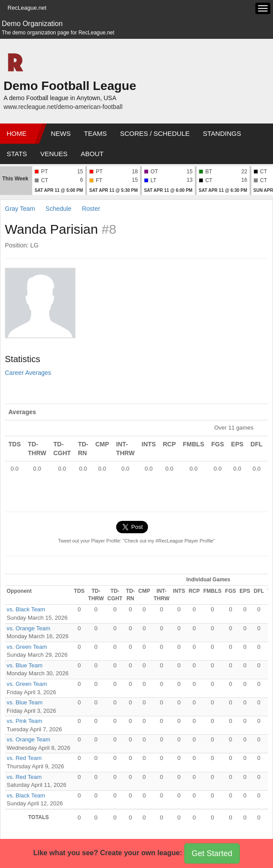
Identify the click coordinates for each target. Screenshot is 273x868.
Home (17, 133)
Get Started (212, 853)
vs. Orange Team (28, 628)
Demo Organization (32, 24)
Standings (222, 133)
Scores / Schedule (155, 133)
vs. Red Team (24, 758)
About (92, 154)
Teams (95, 133)
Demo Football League (70, 86)
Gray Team (20, 209)
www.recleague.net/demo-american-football (63, 107)
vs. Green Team (27, 647)
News (61, 133)
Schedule (58, 209)
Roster (91, 209)
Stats (17, 154)
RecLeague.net (27, 8)
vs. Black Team (26, 609)
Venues (54, 154)
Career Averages (28, 373)
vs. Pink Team (25, 721)
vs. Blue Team (25, 665)
